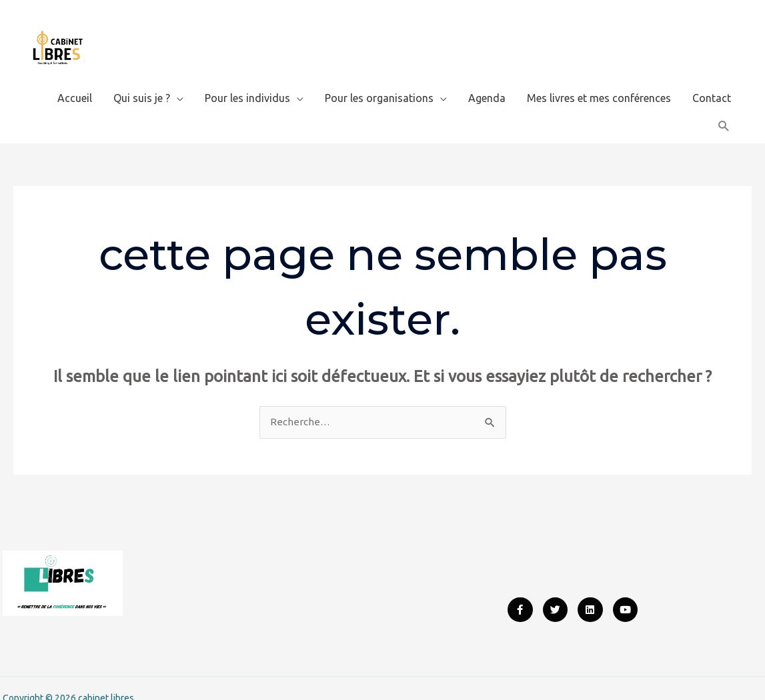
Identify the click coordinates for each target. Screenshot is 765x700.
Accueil (75, 77)
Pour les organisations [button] (379, 77)
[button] (724, 105)
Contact (712, 77)
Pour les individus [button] (247, 77)
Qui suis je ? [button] (142, 77)
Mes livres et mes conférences (599, 77)
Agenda (487, 77)
